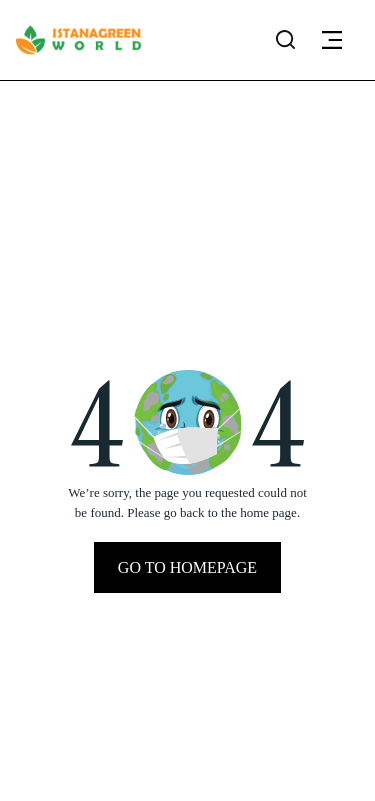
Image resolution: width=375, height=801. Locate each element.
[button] (332, 40)
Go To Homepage (187, 567)
